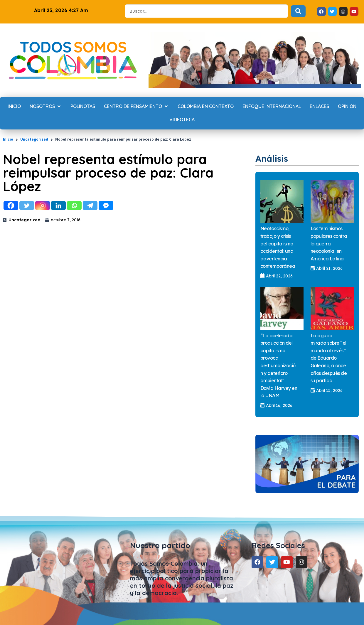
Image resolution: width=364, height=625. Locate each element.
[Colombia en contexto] (206, 107)
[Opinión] (347, 107)
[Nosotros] (46, 107)
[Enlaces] (319, 107)
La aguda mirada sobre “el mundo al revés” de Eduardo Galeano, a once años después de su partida (329, 358)
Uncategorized (34, 139)
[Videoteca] (182, 120)
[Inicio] (14, 107)
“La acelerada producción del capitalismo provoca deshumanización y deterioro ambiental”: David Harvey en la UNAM (279, 366)
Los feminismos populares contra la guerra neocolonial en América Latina (329, 243)
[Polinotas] (83, 107)
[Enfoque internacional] (272, 107)
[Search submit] (298, 11)
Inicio (8, 139)
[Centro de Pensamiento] (136, 107)
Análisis (274, 158)
